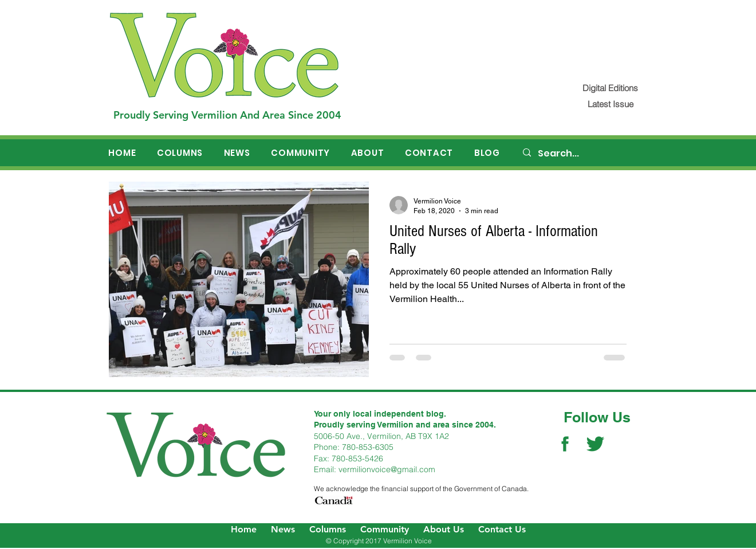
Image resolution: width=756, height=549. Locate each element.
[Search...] (585, 154)
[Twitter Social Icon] (595, 444)
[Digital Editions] (610, 88)
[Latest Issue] (610, 104)
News (283, 529)
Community (385, 529)
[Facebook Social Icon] (565, 444)
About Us (444, 529)
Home (244, 529)
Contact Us (502, 529)
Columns (328, 529)
